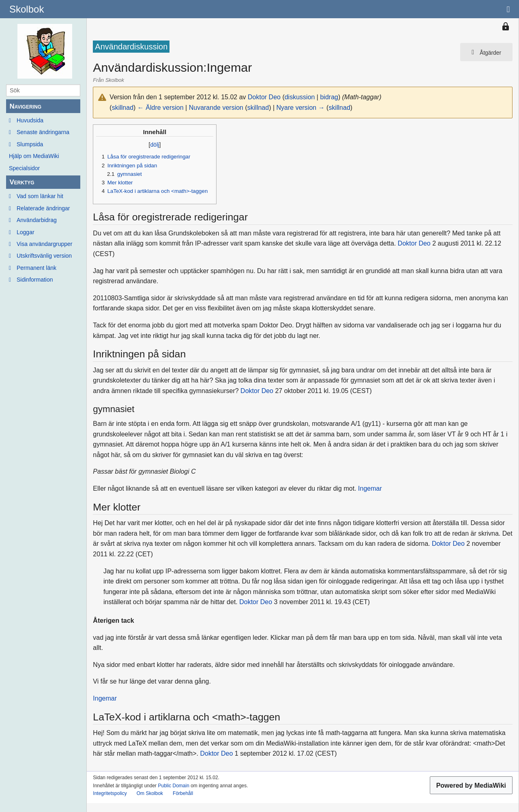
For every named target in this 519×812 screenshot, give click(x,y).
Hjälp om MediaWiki (34, 156)
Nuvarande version (216, 108)
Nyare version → (301, 108)
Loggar (26, 232)
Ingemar (370, 488)
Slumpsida (30, 144)
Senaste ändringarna (43, 132)
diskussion (300, 97)
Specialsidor (24, 168)
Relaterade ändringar (43, 208)
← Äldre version (161, 108)
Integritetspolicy (110, 793)
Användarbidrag (37, 220)
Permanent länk (36, 268)
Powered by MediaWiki (471, 785)
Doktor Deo (414, 243)
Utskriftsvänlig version (44, 256)
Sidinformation (35, 280)
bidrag (329, 97)
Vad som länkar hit (40, 196)
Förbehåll (183, 793)
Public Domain (173, 786)
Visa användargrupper (45, 244)
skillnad (123, 108)
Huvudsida (30, 120)
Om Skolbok (150, 793)
